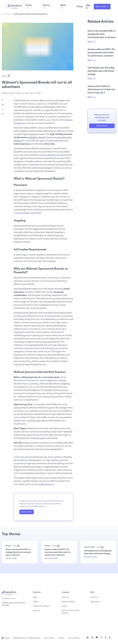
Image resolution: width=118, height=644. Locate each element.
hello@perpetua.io (9, 598)
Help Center (95, 602)
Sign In (88, 7)
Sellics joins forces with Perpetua (70, 612)
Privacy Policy (49, 638)
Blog (35, 597)
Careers (65, 606)
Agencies (37, 610)
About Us (65, 597)
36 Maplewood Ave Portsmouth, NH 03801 (14, 604)
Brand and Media (68, 602)
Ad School (94, 597)
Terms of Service (74, 638)
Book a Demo (102, 7)
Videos (36, 602)
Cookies (61, 638)
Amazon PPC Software (41, 606)
